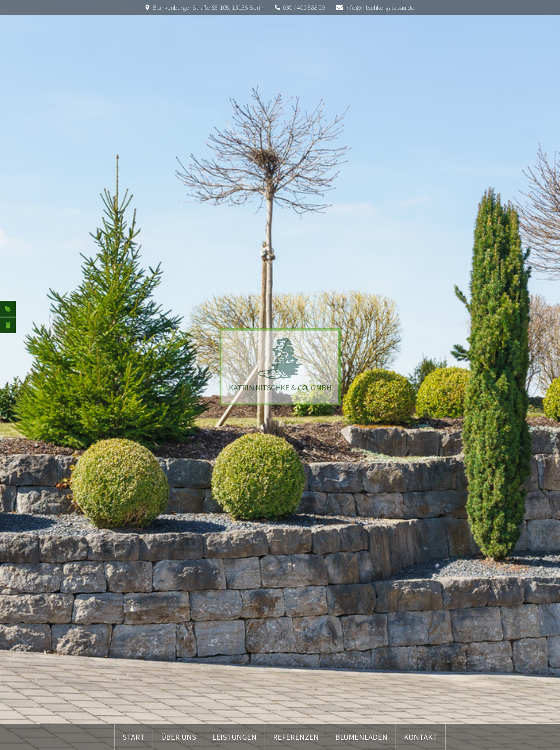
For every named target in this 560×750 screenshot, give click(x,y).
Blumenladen (361, 737)
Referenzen (296, 737)
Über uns (178, 737)
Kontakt (421, 737)
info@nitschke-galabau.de (380, 7)
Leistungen (234, 737)
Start (134, 737)
